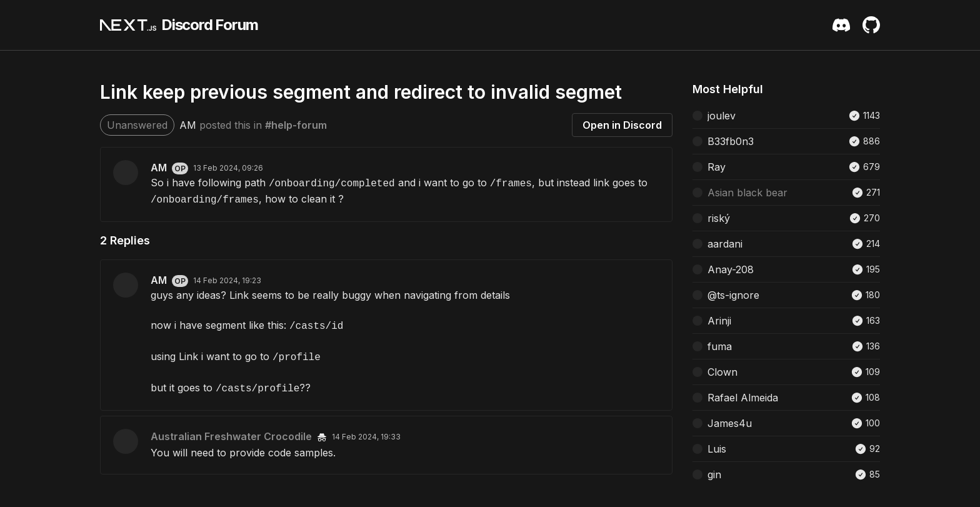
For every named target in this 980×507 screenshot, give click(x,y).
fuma (720, 346)
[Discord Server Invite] (841, 25)
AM (188, 125)
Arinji (719, 321)
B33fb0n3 (731, 141)
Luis (717, 449)
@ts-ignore (733, 295)
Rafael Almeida (743, 398)
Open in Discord (622, 125)
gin (714, 474)
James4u (730, 423)
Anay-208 (731, 269)
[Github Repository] (871, 25)
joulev (722, 116)
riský (719, 218)
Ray (717, 167)
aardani (725, 244)
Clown (722, 372)
